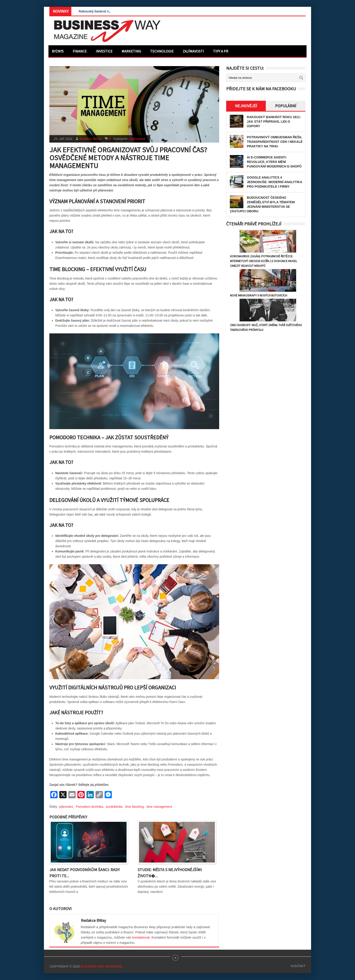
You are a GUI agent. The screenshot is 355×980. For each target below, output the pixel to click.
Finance (80, 51)
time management (159, 807)
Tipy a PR (221, 51)
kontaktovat (141, 937)
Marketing (131, 51)
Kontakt (298, 966)
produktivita (114, 807)
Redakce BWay (90, 139)
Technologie (162, 51)
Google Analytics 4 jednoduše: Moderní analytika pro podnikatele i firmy (274, 182)
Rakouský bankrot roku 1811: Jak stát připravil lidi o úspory (274, 122)
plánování (66, 807)
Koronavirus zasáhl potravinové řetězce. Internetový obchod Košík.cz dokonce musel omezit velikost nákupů (264, 261)
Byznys (58, 51)
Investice (104, 51)
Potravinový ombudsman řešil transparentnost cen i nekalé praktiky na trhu (275, 142)
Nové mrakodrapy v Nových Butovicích (259, 295)
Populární (286, 106)
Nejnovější (246, 106)
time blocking (134, 807)
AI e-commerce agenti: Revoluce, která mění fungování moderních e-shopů (274, 162)
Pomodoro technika (90, 807)
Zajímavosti (193, 51)
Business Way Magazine (101, 966)
